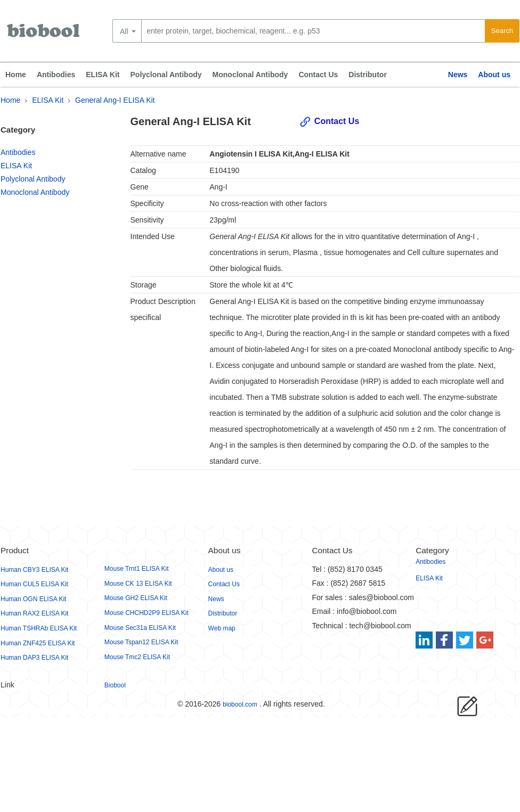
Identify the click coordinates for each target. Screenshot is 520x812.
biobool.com (240, 704)
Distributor (368, 75)
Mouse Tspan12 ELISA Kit (141, 642)
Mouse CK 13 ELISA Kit (138, 584)
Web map (222, 628)
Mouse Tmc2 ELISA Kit (137, 657)
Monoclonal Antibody (250, 75)
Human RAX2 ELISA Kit (34, 613)
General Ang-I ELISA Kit (115, 100)
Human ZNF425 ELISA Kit (38, 643)
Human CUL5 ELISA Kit (34, 584)
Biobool (115, 685)
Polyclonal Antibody (166, 75)
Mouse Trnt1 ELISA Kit (137, 569)
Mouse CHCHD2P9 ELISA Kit (147, 613)
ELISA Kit (103, 75)
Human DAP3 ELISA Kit (34, 658)
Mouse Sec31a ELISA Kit (140, 628)
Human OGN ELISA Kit (33, 599)
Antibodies (56, 75)
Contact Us (318, 75)
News (458, 75)
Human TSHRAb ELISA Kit (39, 628)
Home (16, 75)
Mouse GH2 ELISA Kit (136, 598)
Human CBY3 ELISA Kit (34, 570)
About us (494, 75)
